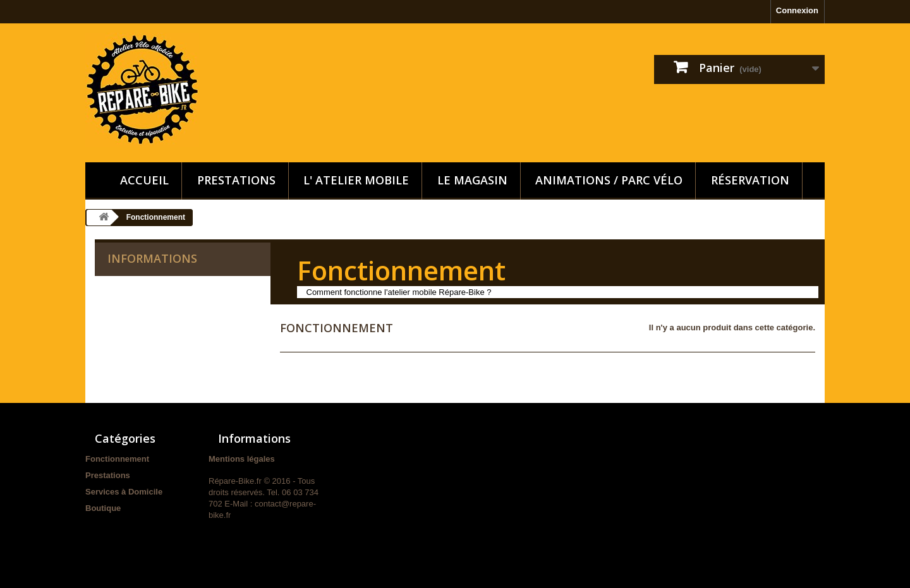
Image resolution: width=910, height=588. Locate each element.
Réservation (750, 180)
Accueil (144, 180)
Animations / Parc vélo (609, 180)
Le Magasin (472, 180)
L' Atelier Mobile (356, 180)
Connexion (797, 10)
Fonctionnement (117, 459)
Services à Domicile (124, 492)
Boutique (103, 508)
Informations (152, 258)
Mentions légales (242, 459)
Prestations (236, 180)
